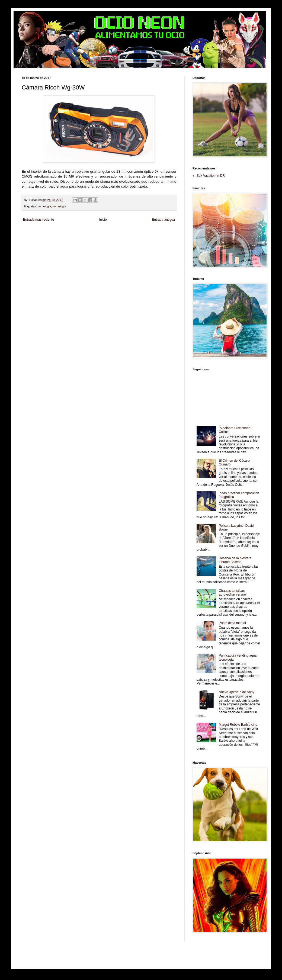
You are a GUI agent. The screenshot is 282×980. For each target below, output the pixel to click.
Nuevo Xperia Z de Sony (237, 692)
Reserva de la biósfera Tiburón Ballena (235, 560)
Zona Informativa (32, 232)
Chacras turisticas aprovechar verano (232, 593)
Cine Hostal (119, 237)
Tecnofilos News (46, 237)
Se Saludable (110, 241)
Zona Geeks (153, 232)
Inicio (103, 220)
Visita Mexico (126, 241)
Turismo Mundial (91, 241)
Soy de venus (65, 237)
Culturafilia (163, 241)
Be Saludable (51, 232)
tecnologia (44, 206)
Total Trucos (104, 237)
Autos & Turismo (157, 237)
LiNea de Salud (69, 232)
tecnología (59, 206)
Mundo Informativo (69, 241)
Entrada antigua (163, 220)
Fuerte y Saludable (85, 237)
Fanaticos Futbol (32, 241)
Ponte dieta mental (232, 623)
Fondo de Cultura (134, 232)
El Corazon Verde (146, 241)
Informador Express (91, 232)
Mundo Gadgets (137, 237)
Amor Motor (29, 246)
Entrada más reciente (39, 220)
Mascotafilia (50, 241)
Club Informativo (113, 232)
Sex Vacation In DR (211, 176)
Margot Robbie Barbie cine (238, 725)
